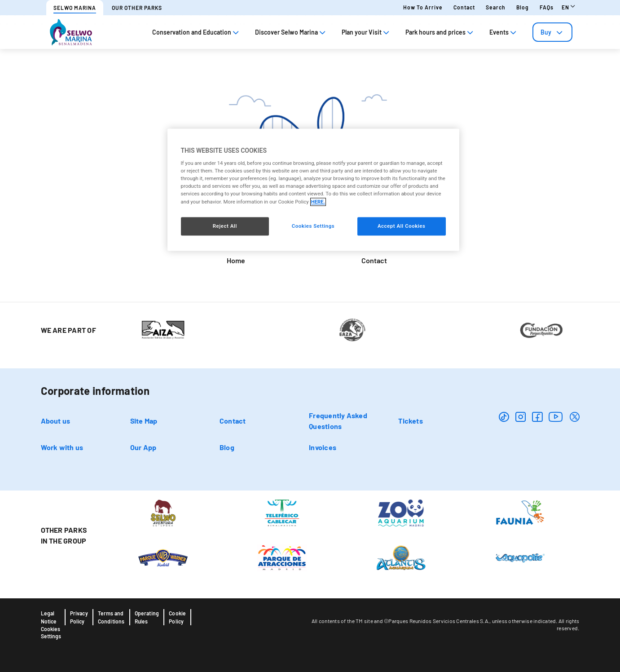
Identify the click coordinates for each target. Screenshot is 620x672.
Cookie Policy (177, 617)
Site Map (144, 421)
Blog (523, 7)
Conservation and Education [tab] (196, 32)
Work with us (62, 447)
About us (56, 421)
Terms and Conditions (111, 617)
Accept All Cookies (401, 226)
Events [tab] (504, 32)
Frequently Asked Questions (338, 421)
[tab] (552, 32)
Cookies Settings (51, 632)
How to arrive (423, 7)
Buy (552, 32)
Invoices (323, 447)
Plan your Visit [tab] (366, 32)
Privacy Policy (79, 617)
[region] (313, 190)
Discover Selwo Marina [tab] (291, 32)
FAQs (547, 7)
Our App (143, 447)
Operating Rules (147, 617)
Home (236, 260)
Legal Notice (49, 617)
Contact (464, 7)
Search (496, 7)
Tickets (411, 421)
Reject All (225, 226)
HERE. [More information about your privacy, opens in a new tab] (318, 202)
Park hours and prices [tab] (440, 32)
